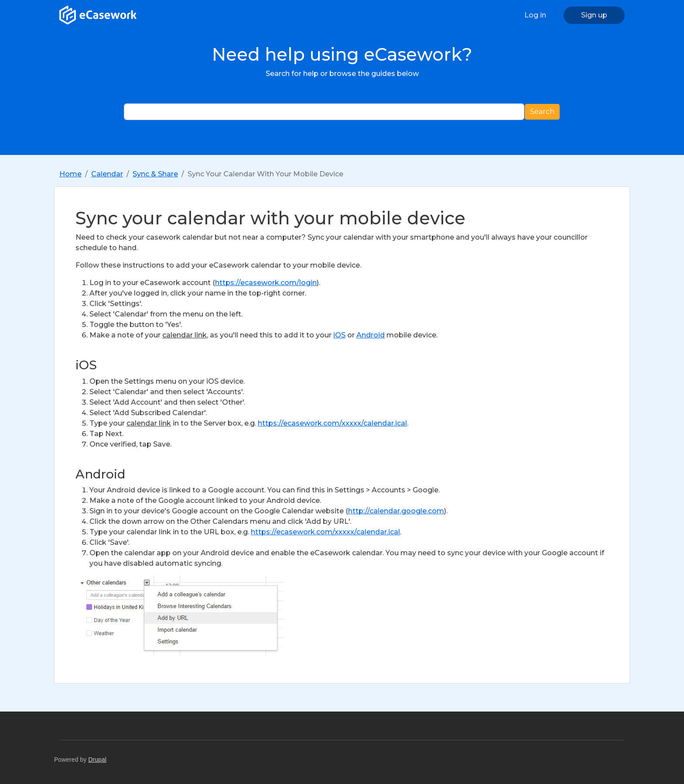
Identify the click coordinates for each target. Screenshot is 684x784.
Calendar (107, 174)
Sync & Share (155, 174)
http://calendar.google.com (396, 511)
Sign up (594, 15)
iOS (339, 335)
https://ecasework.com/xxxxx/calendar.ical (332, 423)
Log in (535, 15)
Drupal (97, 760)
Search (542, 112)
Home (70, 174)
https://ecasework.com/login (266, 283)
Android (371, 335)
